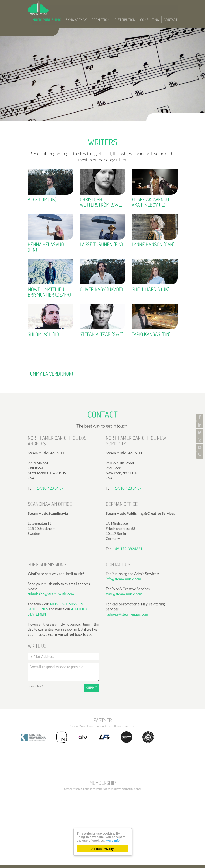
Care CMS (94, 862)
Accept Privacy (103, 849)
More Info (113, 840)
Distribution (132, 7)
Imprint (125, 856)
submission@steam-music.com (51, 653)
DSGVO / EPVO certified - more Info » (148, 862)
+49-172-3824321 (128, 587)
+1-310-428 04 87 (127, 532)
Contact (172, 7)
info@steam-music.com (123, 618)
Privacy (111, 856)
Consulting (154, 7)
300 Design (61, 862)
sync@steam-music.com (124, 633)
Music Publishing (66, 7)
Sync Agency (91, 7)
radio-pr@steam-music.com (127, 653)
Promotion (112, 7)
